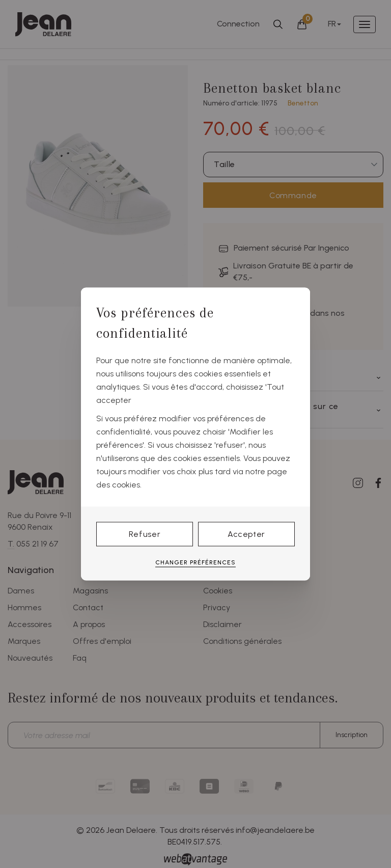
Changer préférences (195, 562)
